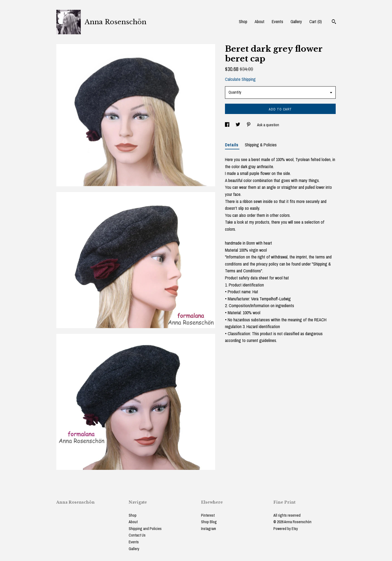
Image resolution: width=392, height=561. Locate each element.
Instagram (209, 529)
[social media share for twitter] (238, 125)
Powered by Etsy (286, 529)
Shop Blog (209, 522)
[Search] (334, 22)
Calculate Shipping (240, 79)
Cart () (316, 21)
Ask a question (268, 125)
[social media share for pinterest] (249, 125)
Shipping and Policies (145, 529)
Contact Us (137, 535)
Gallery (296, 21)
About (260, 21)
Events (277, 21)
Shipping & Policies (261, 145)
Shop (243, 21)
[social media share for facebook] (228, 125)
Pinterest (208, 515)
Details (232, 145)
